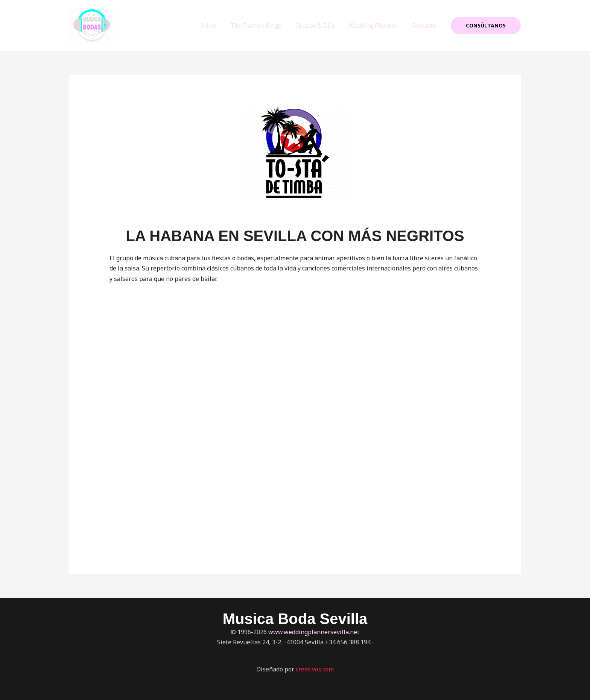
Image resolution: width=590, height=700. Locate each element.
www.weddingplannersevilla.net (314, 632)
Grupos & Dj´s (320, 26)
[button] (486, 26)
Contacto (425, 26)
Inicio (217, 26)
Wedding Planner (376, 26)
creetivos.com (315, 669)
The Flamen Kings (263, 26)
